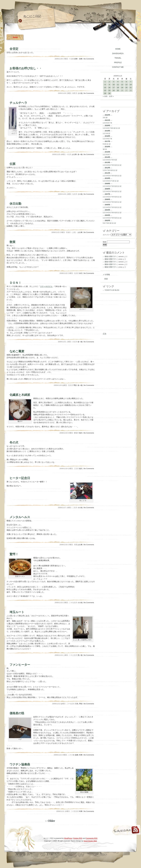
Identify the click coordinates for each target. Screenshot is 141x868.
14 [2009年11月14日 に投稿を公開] (131, 85)
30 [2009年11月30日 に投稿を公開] (109, 93)
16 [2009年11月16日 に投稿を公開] (109, 88)
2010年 (107, 178)
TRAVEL (118, 58)
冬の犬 (14, 442)
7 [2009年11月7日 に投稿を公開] (131, 82)
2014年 (107, 157)
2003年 (107, 215)
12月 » (111, 96)
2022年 (107, 115)
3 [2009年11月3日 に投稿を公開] (114, 82)
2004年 (107, 210)
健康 (77, 755)
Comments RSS (92, 838)
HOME (118, 49)
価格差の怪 (17, 713)
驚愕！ (14, 554)
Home (15, 37)
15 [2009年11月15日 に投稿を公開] (105, 88)
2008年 (107, 189)
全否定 (14, 49)
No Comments (89, 59)
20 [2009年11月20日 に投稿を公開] (126, 88)
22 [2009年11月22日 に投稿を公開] (105, 90)
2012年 (107, 168)
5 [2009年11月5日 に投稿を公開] (122, 82)
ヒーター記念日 (20, 478)
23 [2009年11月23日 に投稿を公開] (109, 90)
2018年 (107, 136)
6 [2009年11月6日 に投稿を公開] (126, 82)
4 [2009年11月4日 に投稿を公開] (118, 82)
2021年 (107, 120)
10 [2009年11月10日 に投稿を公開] (114, 85)
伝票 (12, 164)
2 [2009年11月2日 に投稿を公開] (109, 82)
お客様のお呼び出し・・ (26, 68)
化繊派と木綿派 (20, 395)
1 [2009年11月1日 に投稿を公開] (105, 82)
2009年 (107, 184)
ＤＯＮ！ (15, 283)
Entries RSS (78, 838)
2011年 (107, 173)
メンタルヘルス (20, 517)
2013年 (107, 162)
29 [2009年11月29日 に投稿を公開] (105, 93)
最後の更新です (110, 256)
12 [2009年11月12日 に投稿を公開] (122, 85)
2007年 (107, 194)
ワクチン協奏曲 (20, 764)
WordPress (68, 838)
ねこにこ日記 (32, 16)
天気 (77, 704)
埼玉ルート (17, 612)
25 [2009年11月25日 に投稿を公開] (118, 90)
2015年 (107, 152)
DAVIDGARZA (118, 54)
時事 (81, 755)
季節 (75, 385)
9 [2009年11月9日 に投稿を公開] (109, 85)
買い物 (80, 655)
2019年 (107, 131)
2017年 (107, 141)
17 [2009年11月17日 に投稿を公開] (114, 88)
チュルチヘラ (18, 103)
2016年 (107, 147)
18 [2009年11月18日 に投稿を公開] (118, 88)
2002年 (107, 220)
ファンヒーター (20, 665)
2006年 (107, 199)
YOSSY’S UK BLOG (112, 290)
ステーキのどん (46, 286)
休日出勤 (15, 204)
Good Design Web (90, 841)
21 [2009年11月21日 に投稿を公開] (131, 88)
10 (106, 118)
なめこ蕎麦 (17, 351)
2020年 (107, 125)
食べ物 (80, 154)
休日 (81, 273)
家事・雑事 (78, 59)
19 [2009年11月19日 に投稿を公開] (122, 88)
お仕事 (74, 154)
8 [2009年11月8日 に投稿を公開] (105, 85)
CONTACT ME (118, 67)
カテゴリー (107, 235)
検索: (105, 242)
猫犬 (81, 433)
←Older (50, 821)
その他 (80, 93)
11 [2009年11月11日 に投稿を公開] (118, 85)
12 (119, 128)
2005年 (107, 205)
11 (117, 128)
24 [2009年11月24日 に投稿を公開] (114, 90)
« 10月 (105, 96)
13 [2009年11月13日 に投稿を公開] (126, 85)
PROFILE (118, 63)
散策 (12, 242)
